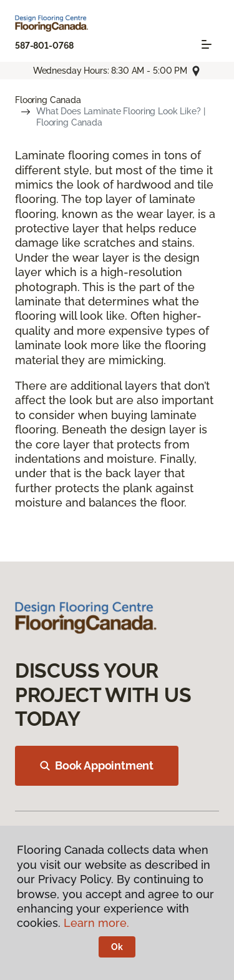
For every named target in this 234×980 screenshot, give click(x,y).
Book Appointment (97, 765)
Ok (117, 947)
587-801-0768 (44, 46)
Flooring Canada (48, 100)
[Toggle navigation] (207, 44)
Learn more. (96, 923)
